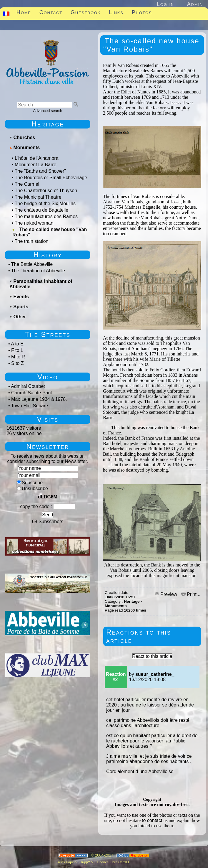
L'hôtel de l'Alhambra (36, 158)
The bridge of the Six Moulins (45, 204)
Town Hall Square (30, 406)
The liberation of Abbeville (38, 271)
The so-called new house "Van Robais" (50, 232)
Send (48, 515)
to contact (152, 820)
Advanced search (48, 111)
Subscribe (30, 483)
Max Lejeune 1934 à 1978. (39, 399)
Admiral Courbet (28, 386)
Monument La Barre (35, 165)
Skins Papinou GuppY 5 (76, 862)
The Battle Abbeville (32, 264)
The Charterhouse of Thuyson (46, 191)
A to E (17, 344)
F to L (17, 350)
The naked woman (34, 223)
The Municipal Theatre (38, 197)
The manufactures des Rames (46, 216)
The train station (32, 241)
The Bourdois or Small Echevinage (51, 178)
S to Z (18, 363)
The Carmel (27, 184)
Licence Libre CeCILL (113, 862)
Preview (167, 594)
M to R (18, 357)
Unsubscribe (33, 489)
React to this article (152, 656)
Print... (191, 594)
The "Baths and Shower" (40, 171)
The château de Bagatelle (41, 210)
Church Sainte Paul (31, 393)
